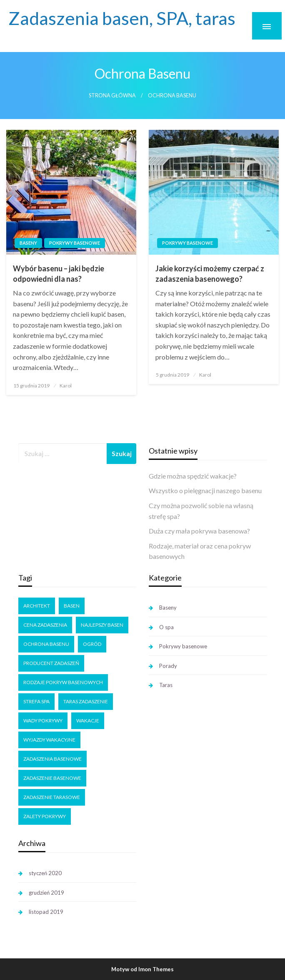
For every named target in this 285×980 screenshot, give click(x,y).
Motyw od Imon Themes (142, 969)
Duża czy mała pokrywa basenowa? (199, 531)
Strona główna (112, 96)
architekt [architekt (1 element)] (37, 606)
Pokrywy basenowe (75, 243)
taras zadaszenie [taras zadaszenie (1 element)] (86, 701)
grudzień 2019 (46, 893)
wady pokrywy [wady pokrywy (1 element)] (43, 721)
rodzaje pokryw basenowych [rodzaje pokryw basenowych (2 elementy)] (63, 682)
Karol (66, 386)
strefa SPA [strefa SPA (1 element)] (36, 701)
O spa (166, 627)
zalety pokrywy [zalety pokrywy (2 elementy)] (45, 816)
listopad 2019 (46, 912)
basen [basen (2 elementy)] (72, 606)
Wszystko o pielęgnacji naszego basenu (205, 490)
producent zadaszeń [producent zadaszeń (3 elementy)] (51, 663)
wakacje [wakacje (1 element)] (88, 721)
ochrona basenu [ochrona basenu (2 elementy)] (46, 644)
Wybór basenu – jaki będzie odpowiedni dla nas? (59, 274)
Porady (168, 666)
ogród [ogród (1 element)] (92, 644)
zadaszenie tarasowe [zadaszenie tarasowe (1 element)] (52, 797)
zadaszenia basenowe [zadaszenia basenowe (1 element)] (52, 759)
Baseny (28, 243)
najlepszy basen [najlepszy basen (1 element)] (102, 625)
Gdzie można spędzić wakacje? (193, 476)
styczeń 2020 (45, 873)
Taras (166, 685)
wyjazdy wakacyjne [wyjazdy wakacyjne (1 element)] (49, 740)
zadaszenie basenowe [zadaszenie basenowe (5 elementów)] (52, 778)
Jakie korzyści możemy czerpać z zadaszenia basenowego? (210, 274)
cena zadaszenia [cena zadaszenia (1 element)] (45, 625)
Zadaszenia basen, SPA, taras (122, 18)
